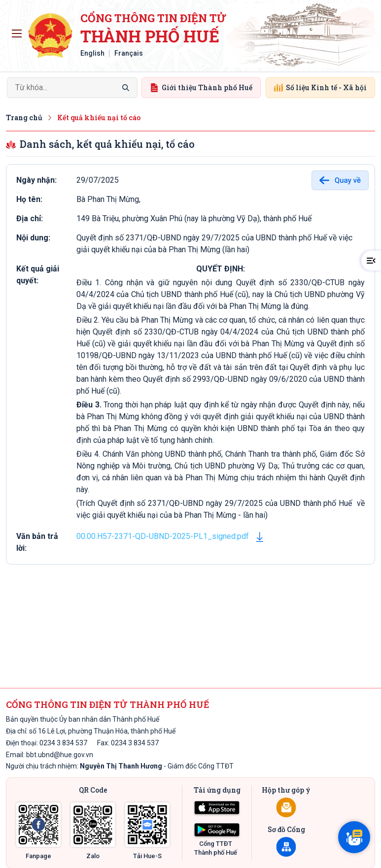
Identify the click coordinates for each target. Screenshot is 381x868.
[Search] (72, 88)
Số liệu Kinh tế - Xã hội (320, 87)
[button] (371, 261)
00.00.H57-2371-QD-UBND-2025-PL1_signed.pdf (163, 536)
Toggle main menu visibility (18, 31)
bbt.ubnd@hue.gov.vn (60, 755)
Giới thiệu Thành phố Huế (201, 87)
